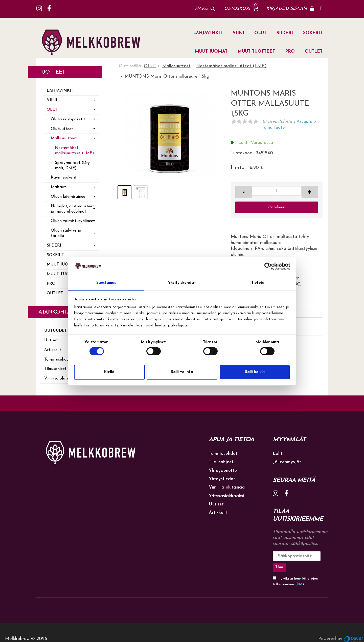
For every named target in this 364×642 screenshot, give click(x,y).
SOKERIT (313, 33)
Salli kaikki (255, 372)
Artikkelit (218, 513)
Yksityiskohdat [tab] (182, 283)
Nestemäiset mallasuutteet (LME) (74, 151)
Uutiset (216, 504)
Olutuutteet (62, 129)
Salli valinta (182, 372)
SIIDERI (285, 33)
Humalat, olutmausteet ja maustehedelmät (72, 209)
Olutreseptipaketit (68, 119)
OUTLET (314, 51)
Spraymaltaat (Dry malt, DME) (72, 165)
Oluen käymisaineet (69, 197)
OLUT (260, 33)
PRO (290, 51)
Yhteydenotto (223, 471)
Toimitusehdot (223, 454)
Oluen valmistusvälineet (73, 221)
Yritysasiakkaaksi (226, 496)
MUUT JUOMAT (211, 51)
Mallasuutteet (64, 138)
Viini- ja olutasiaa (227, 487)
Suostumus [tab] (106, 283)
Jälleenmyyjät (287, 462)
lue (300, 571)
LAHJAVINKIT (208, 33)
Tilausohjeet (221, 462)
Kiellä (109, 372)
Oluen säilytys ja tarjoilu (66, 233)
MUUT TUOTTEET (256, 51)
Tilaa (318, 556)
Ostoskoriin (277, 207)
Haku (201, 9)
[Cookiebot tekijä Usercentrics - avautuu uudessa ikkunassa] (268, 266)
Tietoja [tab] (258, 283)
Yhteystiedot (222, 479)
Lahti (278, 454)
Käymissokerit (64, 178)
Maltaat (58, 187)
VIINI (238, 33)
